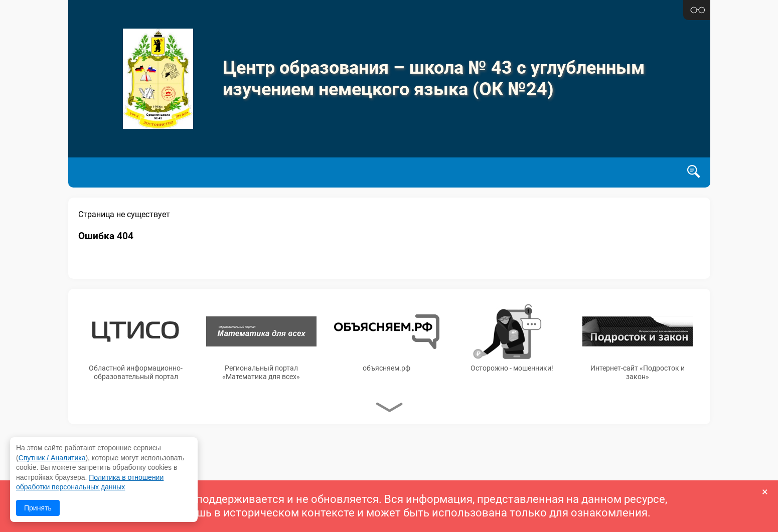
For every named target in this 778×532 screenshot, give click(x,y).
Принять (38, 508)
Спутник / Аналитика (52, 458)
